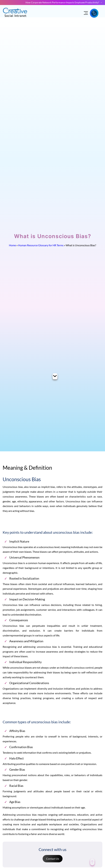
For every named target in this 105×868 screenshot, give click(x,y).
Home (12, 245)
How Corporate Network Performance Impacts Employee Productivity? (62, 2)
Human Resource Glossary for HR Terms (41, 245)
